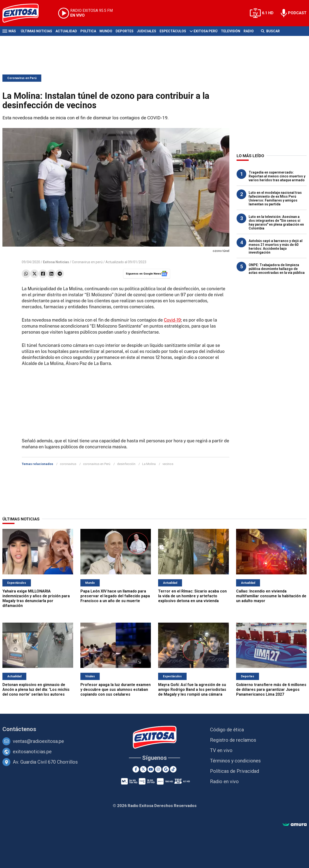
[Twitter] (143, 769)
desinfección (126, 464)
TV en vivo (221, 750)
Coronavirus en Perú (22, 78)
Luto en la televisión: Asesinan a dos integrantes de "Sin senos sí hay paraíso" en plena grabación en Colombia (276, 222)
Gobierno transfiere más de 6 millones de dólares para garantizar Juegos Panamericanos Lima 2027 (271, 690)
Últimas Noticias (36, 31)
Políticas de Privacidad (235, 771)
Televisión (231, 31)
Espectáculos (173, 31)
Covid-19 (172, 320)
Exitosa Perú (206, 31)
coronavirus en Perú (97, 464)
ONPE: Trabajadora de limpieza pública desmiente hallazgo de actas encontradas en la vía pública (277, 269)
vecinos (168, 464)
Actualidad (66, 31)
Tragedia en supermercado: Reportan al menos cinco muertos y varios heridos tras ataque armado (277, 176)
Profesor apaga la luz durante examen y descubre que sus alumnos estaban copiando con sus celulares (116, 690)
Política (88, 31)
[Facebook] (136, 769)
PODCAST (297, 13)
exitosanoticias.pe (32, 752)
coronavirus (68, 464)
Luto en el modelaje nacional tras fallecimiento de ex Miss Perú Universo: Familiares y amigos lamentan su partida (275, 198)
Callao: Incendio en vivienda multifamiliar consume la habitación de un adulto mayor (271, 596)
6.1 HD (268, 13)
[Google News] (166, 769)
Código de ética (227, 730)
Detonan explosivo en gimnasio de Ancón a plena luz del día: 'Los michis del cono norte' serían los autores (36, 690)
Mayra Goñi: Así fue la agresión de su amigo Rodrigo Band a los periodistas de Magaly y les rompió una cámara (192, 690)
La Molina (149, 464)
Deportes (125, 31)
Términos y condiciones (235, 761)
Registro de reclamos (233, 740)
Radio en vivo (224, 781)
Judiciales (147, 31)
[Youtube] (151, 769)
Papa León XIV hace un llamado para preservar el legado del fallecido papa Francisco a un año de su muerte (115, 596)
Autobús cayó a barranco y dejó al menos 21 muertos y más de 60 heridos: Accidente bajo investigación (276, 247)
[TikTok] (173, 769)
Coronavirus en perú (87, 262)
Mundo (106, 31)
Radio (249, 31)
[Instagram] (158, 769)
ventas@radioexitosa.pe (38, 741)
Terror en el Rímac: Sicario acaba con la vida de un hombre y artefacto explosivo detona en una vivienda (192, 596)
